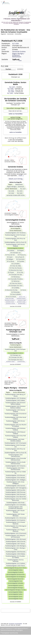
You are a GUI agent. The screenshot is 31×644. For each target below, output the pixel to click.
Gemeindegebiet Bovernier (15, 579)
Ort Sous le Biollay (15, 294)
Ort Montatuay (15, 277)
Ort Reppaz (20, 250)
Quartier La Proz (22, 297)
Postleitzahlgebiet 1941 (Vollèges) (15, 480)
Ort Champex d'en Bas (15, 275)
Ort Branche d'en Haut (15, 270)
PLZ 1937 (12, 87)
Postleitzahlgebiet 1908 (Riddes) (15, 554)
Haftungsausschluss (21, 628)
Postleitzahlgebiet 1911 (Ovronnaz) (15, 518)
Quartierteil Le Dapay (21, 302)
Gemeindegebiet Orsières (15, 248)
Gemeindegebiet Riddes (15, 592)
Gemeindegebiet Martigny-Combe (15, 590)
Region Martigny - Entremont (19, 54)
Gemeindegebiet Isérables (15, 583)
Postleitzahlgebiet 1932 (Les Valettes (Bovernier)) (15, 500)
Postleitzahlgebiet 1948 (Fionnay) (15, 492)
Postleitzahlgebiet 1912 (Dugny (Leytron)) (15, 530)
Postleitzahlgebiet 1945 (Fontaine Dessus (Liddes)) (15, 403)
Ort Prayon (11, 272)
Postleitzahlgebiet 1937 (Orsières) (15, 233)
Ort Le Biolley (15, 288)
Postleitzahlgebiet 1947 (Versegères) (15, 488)
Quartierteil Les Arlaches (10, 300)
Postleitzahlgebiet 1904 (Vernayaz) (15, 539)
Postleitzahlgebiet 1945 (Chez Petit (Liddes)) (15, 436)
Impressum (9, 628)
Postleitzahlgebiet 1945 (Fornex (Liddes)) (15, 245)
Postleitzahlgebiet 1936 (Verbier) (15, 478)
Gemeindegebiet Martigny (15, 588)
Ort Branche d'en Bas (11, 290)
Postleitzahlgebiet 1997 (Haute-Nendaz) (15, 511)
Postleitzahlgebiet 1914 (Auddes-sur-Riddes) (15, 557)
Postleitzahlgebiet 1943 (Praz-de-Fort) (15, 239)
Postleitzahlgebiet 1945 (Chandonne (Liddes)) (15, 414)
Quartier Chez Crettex (10, 298)
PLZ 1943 (11, 90)
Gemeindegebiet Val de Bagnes (15, 577)
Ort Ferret (23, 290)
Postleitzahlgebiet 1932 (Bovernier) (15, 497)
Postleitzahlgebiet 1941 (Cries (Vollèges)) (15, 483)
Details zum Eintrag (15, 179)
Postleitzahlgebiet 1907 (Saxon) (15, 544)
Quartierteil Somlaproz (21, 298)
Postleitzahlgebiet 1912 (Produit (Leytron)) (15, 523)
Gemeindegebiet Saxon (15, 596)
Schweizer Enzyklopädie (15, 624)
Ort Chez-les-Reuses (15, 268)
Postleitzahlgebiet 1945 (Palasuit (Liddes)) (15, 433)
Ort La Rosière (15, 264)
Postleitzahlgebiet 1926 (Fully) (15, 503)
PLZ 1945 (10, 93)
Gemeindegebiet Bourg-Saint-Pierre (15, 568)
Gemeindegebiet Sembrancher (15, 574)
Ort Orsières (11, 250)
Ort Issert (10, 257)
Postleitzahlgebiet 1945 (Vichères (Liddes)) (15, 429)
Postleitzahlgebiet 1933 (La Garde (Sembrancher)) (15, 463)
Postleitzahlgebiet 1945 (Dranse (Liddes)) (15, 411)
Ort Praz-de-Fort (10, 255)
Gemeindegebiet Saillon (15, 594)
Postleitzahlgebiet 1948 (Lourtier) (15, 490)
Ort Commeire (20, 259)
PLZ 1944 (11, 92)
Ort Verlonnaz (15, 281)
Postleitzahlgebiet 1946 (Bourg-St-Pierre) (15, 395)
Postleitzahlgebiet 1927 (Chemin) (15, 466)
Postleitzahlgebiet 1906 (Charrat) (15, 541)
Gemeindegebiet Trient (15, 599)
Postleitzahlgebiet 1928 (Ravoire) (15, 552)
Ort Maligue (10, 259)
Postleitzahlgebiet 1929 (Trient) (15, 566)
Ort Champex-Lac (15, 253)
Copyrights (19, 630)
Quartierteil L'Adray (22, 304)
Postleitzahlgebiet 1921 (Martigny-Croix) (15, 549)
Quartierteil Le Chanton (10, 304)
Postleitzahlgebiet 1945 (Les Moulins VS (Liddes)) (15, 425)
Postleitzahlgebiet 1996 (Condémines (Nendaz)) (15, 508)
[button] (8, 69)
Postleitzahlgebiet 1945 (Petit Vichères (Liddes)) (15, 440)
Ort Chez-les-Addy (15, 266)
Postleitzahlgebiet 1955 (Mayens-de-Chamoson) (15, 536)
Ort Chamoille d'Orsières (15, 279)
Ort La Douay (10, 261)
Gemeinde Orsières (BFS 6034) (15, 195)
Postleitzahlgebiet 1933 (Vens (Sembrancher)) (15, 469)
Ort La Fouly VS (20, 257)
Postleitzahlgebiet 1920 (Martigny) (15, 546)
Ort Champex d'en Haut (15, 286)
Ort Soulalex (21, 261)
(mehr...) (21, 176)
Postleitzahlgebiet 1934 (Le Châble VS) (15, 472)
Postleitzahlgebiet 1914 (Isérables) (15, 505)
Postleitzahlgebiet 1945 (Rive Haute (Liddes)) (15, 418)
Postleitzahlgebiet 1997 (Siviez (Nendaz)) (15, 515)
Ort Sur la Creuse (11, 297)
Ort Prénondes (15, 292)
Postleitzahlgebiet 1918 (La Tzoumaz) (15, 561)
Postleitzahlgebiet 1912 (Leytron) (15, 520)
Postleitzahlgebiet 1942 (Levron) (15, 486)
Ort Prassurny (22, 255)
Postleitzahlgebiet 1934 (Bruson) (15, 475)
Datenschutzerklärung (8, 630)
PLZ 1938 (15, 44)
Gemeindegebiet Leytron (15, 585)
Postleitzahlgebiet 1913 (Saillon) (15, 563)
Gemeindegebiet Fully (15, 581)
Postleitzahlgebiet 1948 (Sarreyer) (15, 494)
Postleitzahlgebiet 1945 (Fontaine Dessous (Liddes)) (15, 407)
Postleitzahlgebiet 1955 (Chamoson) (15, 533)
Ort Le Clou (20, 272)
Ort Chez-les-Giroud (15, 283)
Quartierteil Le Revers (10, 302)
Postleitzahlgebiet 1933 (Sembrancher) (15, 455)
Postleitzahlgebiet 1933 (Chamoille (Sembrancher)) (15, 459)
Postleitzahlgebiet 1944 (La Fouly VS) (15, 242)
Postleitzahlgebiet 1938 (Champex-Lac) (15, 236)
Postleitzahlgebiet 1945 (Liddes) (15, 400)
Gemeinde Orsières (19, 52)
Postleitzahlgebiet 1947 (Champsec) (15, 443)
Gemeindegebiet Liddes (15, 570)
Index (2, 628)
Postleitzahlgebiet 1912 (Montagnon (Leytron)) (15, 527)
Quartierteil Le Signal (22, 300)
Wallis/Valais (17, 57)
